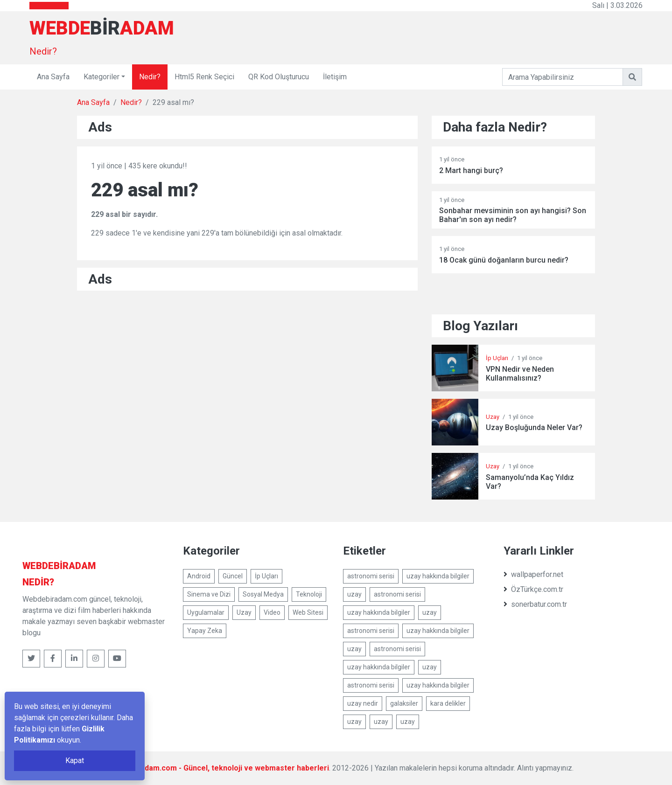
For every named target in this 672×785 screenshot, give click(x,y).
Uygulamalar (206, 612)
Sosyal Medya (263, 594)
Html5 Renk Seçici (204, 77)
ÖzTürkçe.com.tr (533, 589)
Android (199, 576)
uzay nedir (363, 703)
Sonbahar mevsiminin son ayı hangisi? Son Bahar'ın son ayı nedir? (513, 215)
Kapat (75, 761)
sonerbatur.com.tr (535, 604)
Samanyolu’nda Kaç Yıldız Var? (530, 482)
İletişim (335, 77)
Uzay (493, 417)
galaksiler (404, 703)
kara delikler (448, 703)
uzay (354, 594)
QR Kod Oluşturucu (279, 77)
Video (272, 612)
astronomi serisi (371, 576)
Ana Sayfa (53, 77)
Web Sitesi (308, 612)
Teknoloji (309, 594)
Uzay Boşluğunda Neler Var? (534, 427)
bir (59, 566)
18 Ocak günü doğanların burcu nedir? (504, 260)
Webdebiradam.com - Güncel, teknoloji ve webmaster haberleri (218, 768)
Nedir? (43, 51)
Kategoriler (101, 77)
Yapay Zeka (205, 631)
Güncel (233, 576)
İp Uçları (497, 358)
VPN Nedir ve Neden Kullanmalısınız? (520, 374)
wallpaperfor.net (533, 574)
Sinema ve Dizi (209, 594)
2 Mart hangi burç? (471, 170)
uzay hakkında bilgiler (438, 576)
